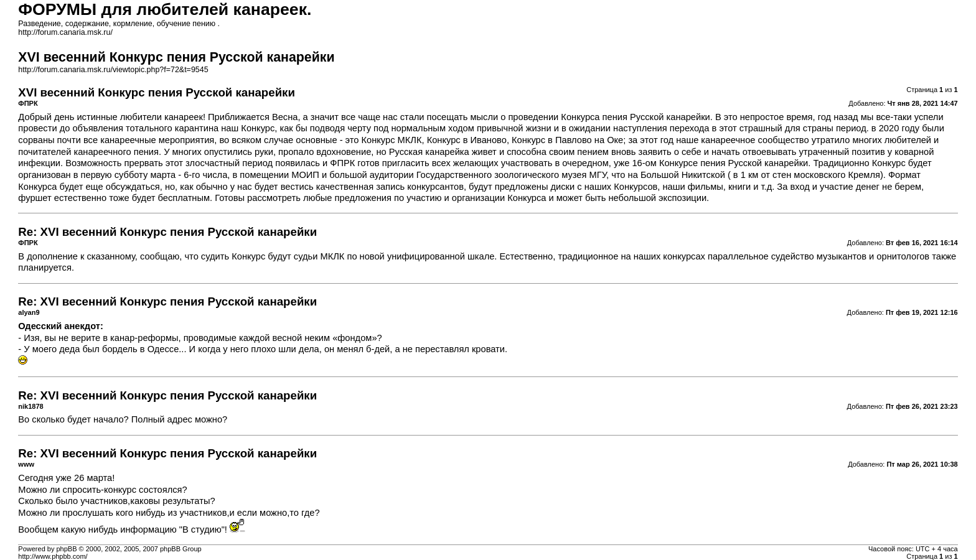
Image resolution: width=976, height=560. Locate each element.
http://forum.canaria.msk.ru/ (65, 32)
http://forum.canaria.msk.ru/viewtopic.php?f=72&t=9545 (113, 70)
